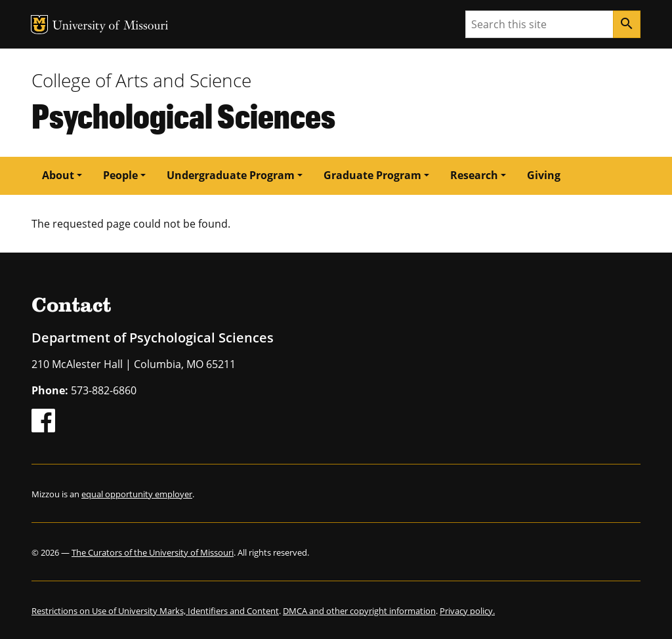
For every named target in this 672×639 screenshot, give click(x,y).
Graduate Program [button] (372, 175)
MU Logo (39, 25)
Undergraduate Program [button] (231, 175)
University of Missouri (111, 27)
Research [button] (474, 175)
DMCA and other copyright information (359, 611)
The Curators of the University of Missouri (153, 552)
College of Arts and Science (141, 80)
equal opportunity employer (137, 494)
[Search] (627, 24)
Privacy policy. (467, 611)
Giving (544, 175)
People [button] (120, 175)
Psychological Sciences (183, 115)
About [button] (58, 175)
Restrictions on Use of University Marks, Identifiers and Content (155, 611)
